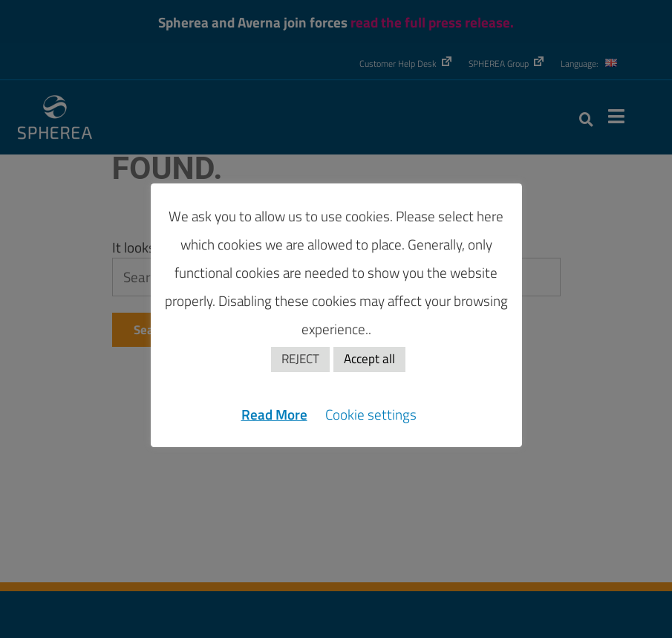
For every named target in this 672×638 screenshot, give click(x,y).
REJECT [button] (300, 359)
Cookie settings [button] (371, 414)
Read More (274, 414)
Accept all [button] (369, 359)
